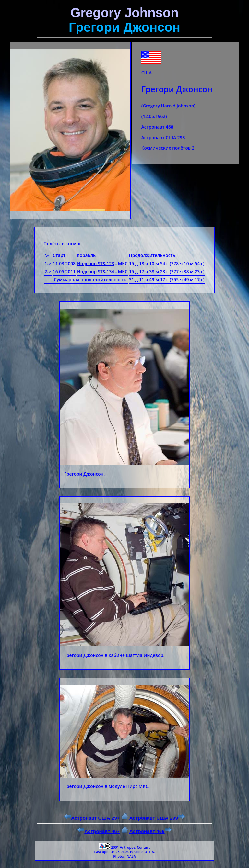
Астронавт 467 (99, 831)
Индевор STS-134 (95, 271)
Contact (143, 847)
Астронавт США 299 (157, 818)
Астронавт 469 (150, 831)
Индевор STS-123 (95, 263)
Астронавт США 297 (92, 818)
